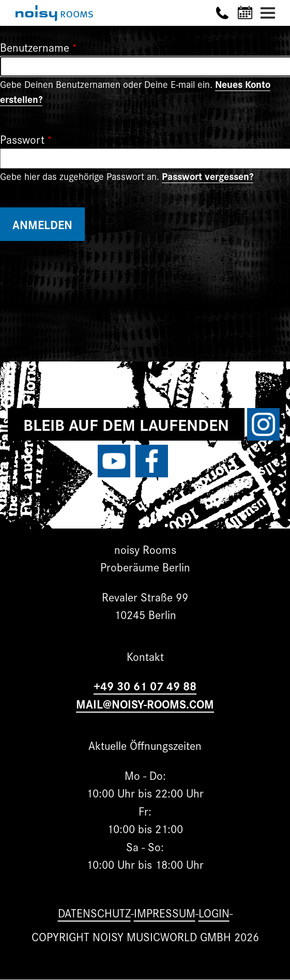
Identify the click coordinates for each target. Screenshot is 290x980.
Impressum (165, 913)
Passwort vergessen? (208, 176)
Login (214, 913)
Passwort (22, 139)
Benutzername (35, 47)
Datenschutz (94, 913)
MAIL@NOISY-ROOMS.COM (145, 704)
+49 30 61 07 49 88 (145, 685)
